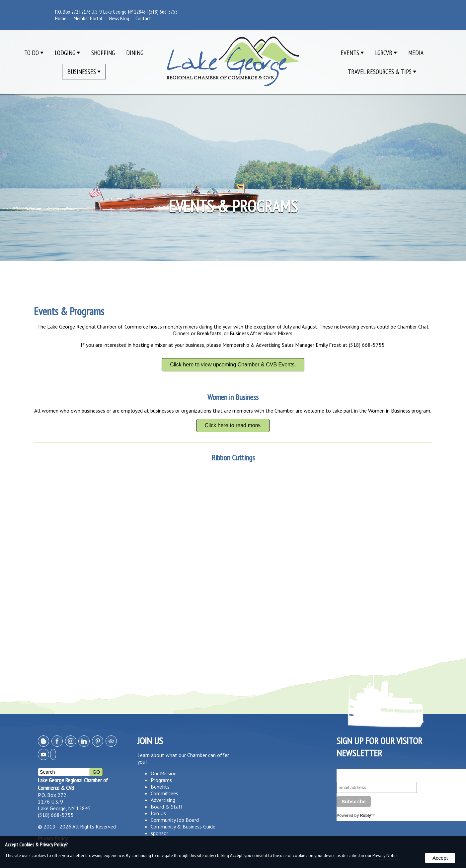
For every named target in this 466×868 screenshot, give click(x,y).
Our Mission (164, 773)
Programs (161, 780)
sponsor (159, 833)
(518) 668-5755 (163, 12)
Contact (143, 18)
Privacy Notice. (386, 856)
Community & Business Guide (183, 826)
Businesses (84, 72)
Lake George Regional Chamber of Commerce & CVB (73, 784)
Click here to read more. (233, 425)
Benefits (160, 787)
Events (352, 53)
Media (416, 53)
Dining (135, 53)
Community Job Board (175, 820)
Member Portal (88, 18)
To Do (34, 53)
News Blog (119, 18)
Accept (440, 858)
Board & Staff (167, 807)
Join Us (158, 813)
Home (61, 18)
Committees (164, 793)
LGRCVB (386, 53)
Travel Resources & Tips (382, 72)
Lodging (67, 53)
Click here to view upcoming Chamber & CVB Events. (233, 365)
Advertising (163, 800)
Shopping (103, 53)
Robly (366, 816)
